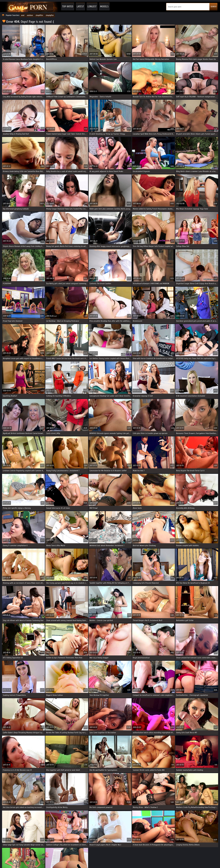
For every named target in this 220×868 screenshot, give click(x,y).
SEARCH (213, 6)
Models (104, 6)
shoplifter (39, 15)
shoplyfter (50, 15)
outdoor (30, 15)
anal (23, 15)
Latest (80, 6)
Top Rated (68, 6)
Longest (92, 6)
